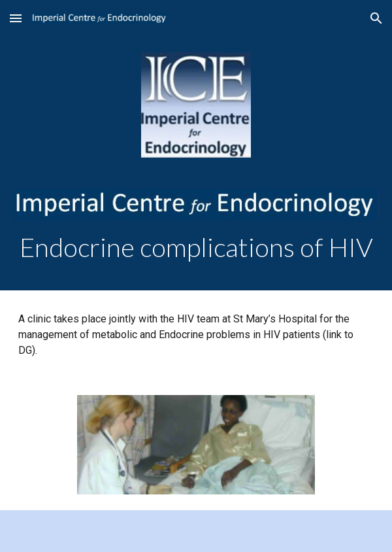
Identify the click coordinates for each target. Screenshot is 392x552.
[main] (196, 248)
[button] (16, 18)
